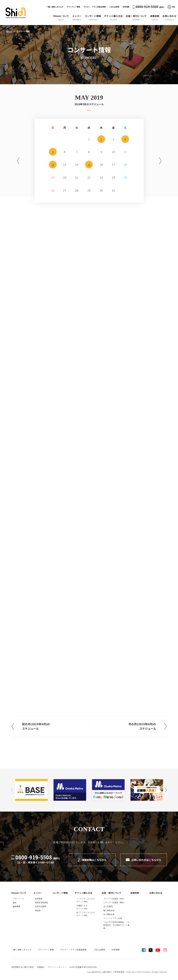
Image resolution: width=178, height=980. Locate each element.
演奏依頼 (135, 893)
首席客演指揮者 (41, 902)
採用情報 (126, 7)
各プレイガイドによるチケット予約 (86, 914)
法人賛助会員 (109, 914)
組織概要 (17, 906)
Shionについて (19, 893)
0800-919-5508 (148, 7)
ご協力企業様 (114, 7)
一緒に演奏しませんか (55, 7)
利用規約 (40, 967)
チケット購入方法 (83, 893)
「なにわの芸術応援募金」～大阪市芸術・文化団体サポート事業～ (116, 925)
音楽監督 (39, 899)
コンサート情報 (60, 893)
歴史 (15, 902)
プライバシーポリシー (57, 967)
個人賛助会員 (109, 910)
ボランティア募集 (73, 7)
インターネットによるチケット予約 (86, 900)
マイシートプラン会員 (113, 918)
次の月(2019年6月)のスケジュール (142, 726)
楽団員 (38, 910)
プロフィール (18, 899)
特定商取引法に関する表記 (22, 967)
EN (171, 7)
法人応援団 (108, 906)
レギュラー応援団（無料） (114, 902)
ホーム (9, 31)
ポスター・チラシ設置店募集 (95, 7)
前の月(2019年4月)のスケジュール (36, 726)
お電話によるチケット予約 (82, 907)
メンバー (38, 893)
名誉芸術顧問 (40, 906)
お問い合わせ (156, 893)
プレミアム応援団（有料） (114, 899)
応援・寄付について (112, 893)
